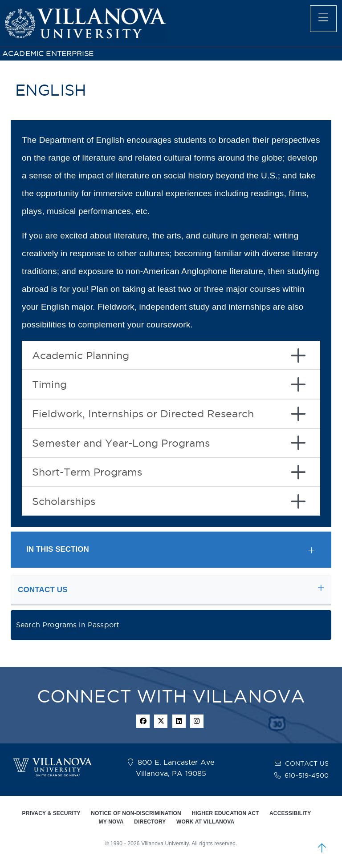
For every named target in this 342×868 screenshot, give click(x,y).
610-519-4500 (307, 775)
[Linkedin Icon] (179, 721)
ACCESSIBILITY (290, 813)
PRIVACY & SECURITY (51, 813)
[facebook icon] (143, 721)
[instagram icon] (197, 721)
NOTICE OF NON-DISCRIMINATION (136, 813)
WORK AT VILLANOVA (205, 822)
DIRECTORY (150, 822)
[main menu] (323, 19)
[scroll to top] (322, 848)
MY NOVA (111, 822)
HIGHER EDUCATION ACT (225, 813)
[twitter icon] (161, 721)
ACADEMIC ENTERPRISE (48, 54)
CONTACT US (307, 763)
